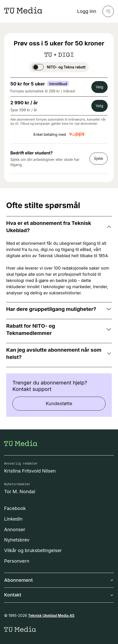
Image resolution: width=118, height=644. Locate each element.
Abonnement (59, 580)
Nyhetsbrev (17, 540)
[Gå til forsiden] (21, 443)
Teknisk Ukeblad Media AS (51, 615)
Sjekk (99, 158)
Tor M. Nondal (20, 492)
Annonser (15, 529)
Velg (99, 87)
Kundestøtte (59, 403)
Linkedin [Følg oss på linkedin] (13, 519)
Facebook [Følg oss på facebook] (15, 508)
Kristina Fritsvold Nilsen (30, 471)
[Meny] (108, 11)
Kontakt (59, 595)
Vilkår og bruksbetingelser (33, 550)
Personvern (17, 561)
